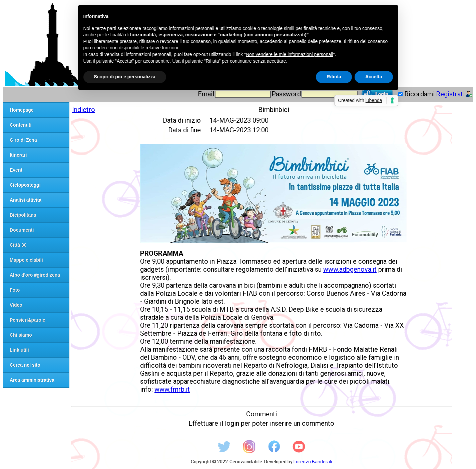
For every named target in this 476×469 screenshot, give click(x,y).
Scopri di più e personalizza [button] (125, 77)
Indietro (84, 110)
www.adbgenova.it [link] (350, 269)
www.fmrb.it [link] (172, 389)
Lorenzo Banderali (312, 462)
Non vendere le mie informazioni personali (289, 54)
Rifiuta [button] (334, 77)
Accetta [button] (374, 77)
